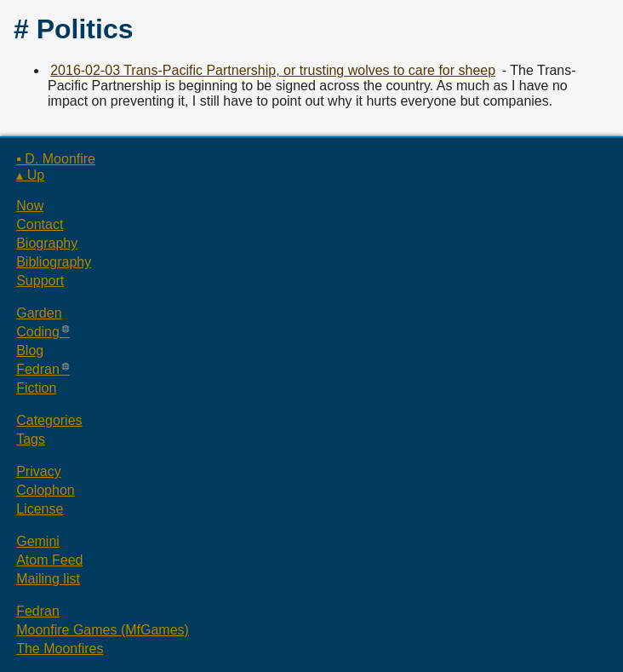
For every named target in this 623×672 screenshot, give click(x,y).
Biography (47, 243)
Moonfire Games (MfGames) (103, 630)
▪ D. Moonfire (56, 159)
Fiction (36, 388)
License (40, 509)
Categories (49, 420)
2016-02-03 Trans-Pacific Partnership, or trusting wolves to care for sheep (273, 70)
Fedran (38, 369)
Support (40, 281)
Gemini (38, 541)
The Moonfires (60, 649)
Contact (40, 224)
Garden (39, 313)
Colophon (46, 490)
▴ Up (30, 175)
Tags (31, 439)
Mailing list (48, 579)
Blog (30, 350)
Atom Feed (49, 560)
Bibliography (54, 262)
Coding (38, 332)
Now (30, 206)
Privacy (38, 471)
